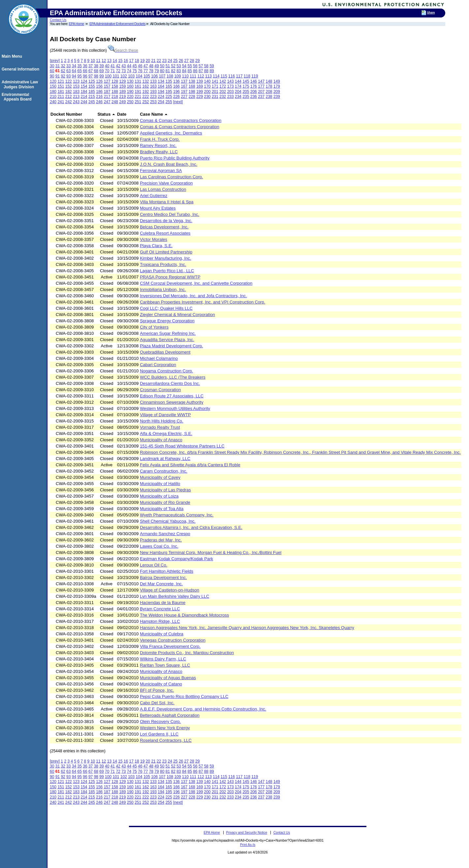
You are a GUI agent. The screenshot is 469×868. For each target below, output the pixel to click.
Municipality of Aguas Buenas (168, 678)
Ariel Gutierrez (154, 196)
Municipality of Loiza (159, 496)
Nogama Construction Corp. (166, 371)
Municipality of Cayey (160, 477)
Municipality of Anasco (161, 440)
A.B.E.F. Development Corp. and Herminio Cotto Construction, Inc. (203, 709)
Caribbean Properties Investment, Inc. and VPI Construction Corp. (203, 302)
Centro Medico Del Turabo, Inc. (170, 214)
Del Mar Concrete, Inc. (161, 584)
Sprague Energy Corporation (167, 321)
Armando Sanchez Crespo (165, 534)
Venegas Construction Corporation (173, 640)
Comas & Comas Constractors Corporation (181, 120)
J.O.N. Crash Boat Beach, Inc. (169, 164)
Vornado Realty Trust (160, 427)
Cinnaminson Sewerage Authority (172, 402)
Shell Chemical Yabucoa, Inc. (168, 521)
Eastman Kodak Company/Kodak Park (176, 559)
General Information (21, 69)
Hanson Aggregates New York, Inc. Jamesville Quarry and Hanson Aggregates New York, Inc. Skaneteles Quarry (247, 628)
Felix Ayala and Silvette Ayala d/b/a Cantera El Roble (190, 465)
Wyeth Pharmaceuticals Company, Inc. (177, 515)
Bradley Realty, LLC (159, 152)
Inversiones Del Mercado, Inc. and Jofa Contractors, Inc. (193, 296)
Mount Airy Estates (158, 208)
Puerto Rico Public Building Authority (175, 158)
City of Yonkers (154, 327)
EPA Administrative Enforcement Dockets (117, 24)
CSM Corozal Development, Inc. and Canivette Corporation (196, 283)
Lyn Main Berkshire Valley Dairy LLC (174, 596)
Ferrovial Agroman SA (161, 171)
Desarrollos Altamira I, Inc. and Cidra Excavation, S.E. (191, 527)
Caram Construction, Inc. (164, 471)
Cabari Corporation (158, 365)
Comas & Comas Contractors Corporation (180, 127)
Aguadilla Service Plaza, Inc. (167, 340)
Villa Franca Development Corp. (170, 646)
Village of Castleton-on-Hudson (170, 590)
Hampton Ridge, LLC (160, 621)
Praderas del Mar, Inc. (161, 540)
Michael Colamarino (159, 358)
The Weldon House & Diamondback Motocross (184, 615)
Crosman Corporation (160, 390)
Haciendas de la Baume (163, 603)
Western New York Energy (165, 728)
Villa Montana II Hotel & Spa (167, 202)
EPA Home (77, 24)
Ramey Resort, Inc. (158, 145)
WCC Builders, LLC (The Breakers (173, 377)
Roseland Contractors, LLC (166, 740)
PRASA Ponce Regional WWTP (170, 277)
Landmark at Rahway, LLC (165, 459)
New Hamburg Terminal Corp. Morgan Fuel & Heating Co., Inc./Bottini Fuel (211, 552)
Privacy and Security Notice (247, 833)
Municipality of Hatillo (160, 484)
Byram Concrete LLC (160, 609)
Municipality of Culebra (162, 634)
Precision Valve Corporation (166, 183)
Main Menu (13, 56)
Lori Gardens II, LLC (159, 734)
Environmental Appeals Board (18, 97)
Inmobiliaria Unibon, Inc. (163, 289)
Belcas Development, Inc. (164, 227)
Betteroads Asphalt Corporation (170, 715)
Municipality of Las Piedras (165, 490)
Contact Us (58, 20)
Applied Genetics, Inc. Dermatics (171, 133)
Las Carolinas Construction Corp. (171, 177)
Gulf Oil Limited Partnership (166, 252)
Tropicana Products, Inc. (163, 264)
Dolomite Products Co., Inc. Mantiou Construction (187, 653)
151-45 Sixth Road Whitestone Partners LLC (182, 446)
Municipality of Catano (161, 684)
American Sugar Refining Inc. (168, 333)
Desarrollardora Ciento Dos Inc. (170, 383)
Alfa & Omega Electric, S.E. (166, 434)
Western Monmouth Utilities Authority (175, 408)
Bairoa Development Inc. (163, 578)
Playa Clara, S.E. (156, 246)
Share (431, 13)
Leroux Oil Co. (154, 565)
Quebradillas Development (165, 352)
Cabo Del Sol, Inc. (157, 703)
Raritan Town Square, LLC (165, 665)
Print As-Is (248, 845)
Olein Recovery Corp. (160, 722)
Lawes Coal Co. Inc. (159, 546)
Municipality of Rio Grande (165, 502)
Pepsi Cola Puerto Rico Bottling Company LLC (184, 696)
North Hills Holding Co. (162, 421)
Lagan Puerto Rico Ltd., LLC (167, 271)
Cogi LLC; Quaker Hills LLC (166, 308)
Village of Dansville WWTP (165, 415)
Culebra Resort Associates (165, 233)
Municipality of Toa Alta (162, 509)
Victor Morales (154, 239)
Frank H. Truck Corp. (160, 139)
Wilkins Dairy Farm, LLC (163, 659)
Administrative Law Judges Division (21, 84)
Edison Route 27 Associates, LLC (172, 396)
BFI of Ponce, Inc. (157, 690)
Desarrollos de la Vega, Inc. (166, 221)
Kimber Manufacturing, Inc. (165, 258)
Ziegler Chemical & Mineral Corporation (177, 315)
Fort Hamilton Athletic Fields (167, 571)
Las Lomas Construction (163, 189)
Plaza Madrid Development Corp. (171, 346)
